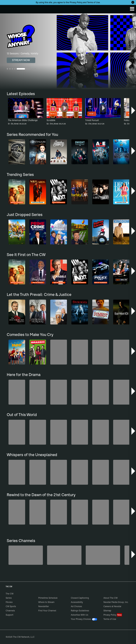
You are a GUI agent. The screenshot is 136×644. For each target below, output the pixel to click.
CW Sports (11, 606)
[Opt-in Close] (133, 2)
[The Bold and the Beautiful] (64, 555)
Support (9, 615)
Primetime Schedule (48, 598)
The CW (6, 8)
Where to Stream (46, 602)
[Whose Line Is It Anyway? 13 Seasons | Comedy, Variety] (68, 52)
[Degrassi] (26, 555)
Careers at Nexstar (112, 606)
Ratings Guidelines (80, 611)
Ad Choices (76, 606)
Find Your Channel (47, 611)
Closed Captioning (80, 598)
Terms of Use (93, 2)
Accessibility (77, 602)
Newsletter (44, 606)
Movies (9, 602)
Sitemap (107, 611)
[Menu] (132, 9)
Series (9, 598)
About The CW (110, 598)
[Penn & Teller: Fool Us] (103, 555)
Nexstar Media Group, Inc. (116, 602)
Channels (10, 611)
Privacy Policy (76, 2)
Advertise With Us (80, 615)
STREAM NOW (21, 60)
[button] (133, 110)
